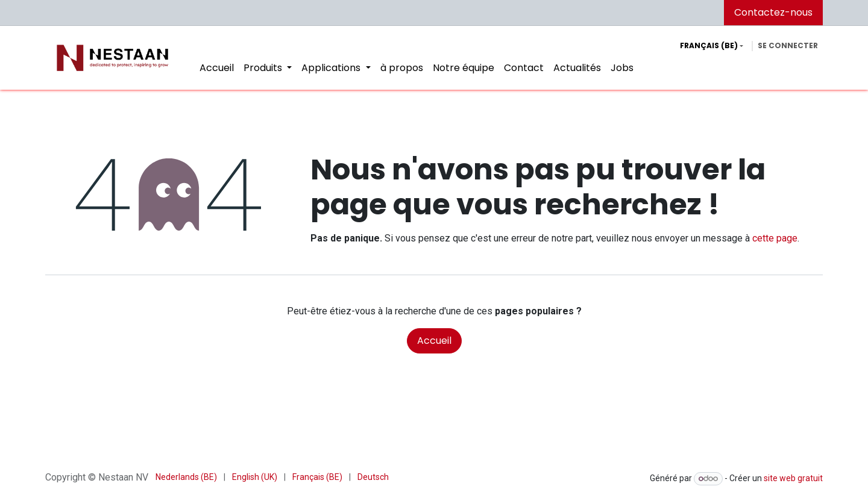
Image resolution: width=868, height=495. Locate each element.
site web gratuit (793, 478)
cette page (775, 238)
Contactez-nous (773, 12)
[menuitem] (217, 68)
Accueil (434, 341)
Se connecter (788, 45)
